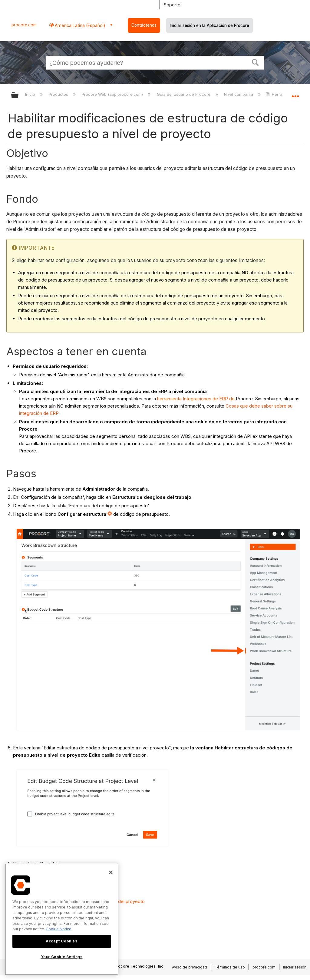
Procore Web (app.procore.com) (113, 94)
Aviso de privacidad (190, 967)
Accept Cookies (61, 941)
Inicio (31, 94)
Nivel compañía (239, 94)
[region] (62, 919)
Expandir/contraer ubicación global (295, 93)
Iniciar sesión (295, 967)
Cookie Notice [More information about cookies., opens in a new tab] (59, 929)
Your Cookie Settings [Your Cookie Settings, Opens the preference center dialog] (62, 957)
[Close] (111, 872)
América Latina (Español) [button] (79, 25)
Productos (59, 94)
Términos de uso (230, 967)
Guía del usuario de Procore (184, 94)
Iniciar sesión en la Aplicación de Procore (209, 25)
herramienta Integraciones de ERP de (196, 399)
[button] (256, 62)
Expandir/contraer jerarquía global (19, 96)
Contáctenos (144, 25)
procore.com (24, 25)
